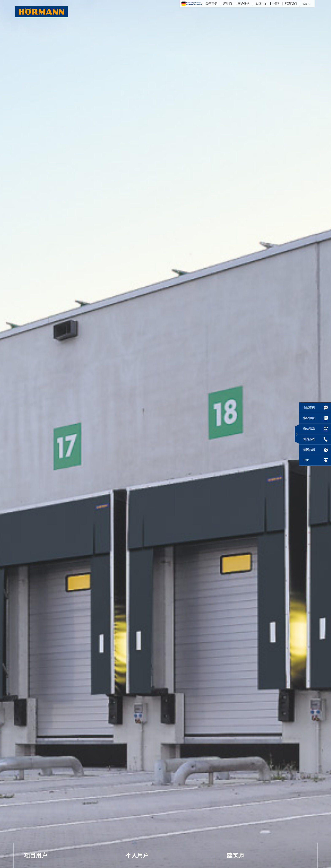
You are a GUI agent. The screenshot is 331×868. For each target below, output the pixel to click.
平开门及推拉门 (38, 62)
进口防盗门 (136, 80)
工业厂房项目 (239, 107)
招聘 (276, 4)
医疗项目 (235, 71)
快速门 (30, 98)
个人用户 (137, 46)
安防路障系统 (36, 116)
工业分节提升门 (38, 80)
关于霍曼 (211, 4)
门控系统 (134, 107)
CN (305, 4)
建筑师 (235, 46)
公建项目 (235, 80)
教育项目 (235, 89)
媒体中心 (262, 4)
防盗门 (132, 62)
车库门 (30, 71)
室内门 (132, 89)
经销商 (228, 4)
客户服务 (244, 4)
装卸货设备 (34, 107)
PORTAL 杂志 (239, 116)
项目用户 (36, 46)
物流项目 (235, 62)
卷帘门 (30, 89)
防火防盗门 (136, 71)
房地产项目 (237, 98)
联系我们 (291, 4)
